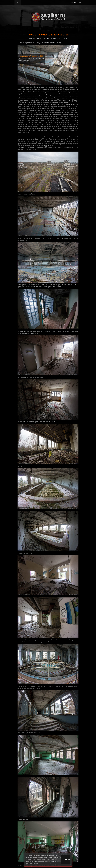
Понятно (66, 859)
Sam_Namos (51, 38)
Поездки (32, 38)
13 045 (60, 38)
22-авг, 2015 (41, 38)
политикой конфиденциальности (45, 859)
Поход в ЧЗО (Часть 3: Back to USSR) (48, 43)
